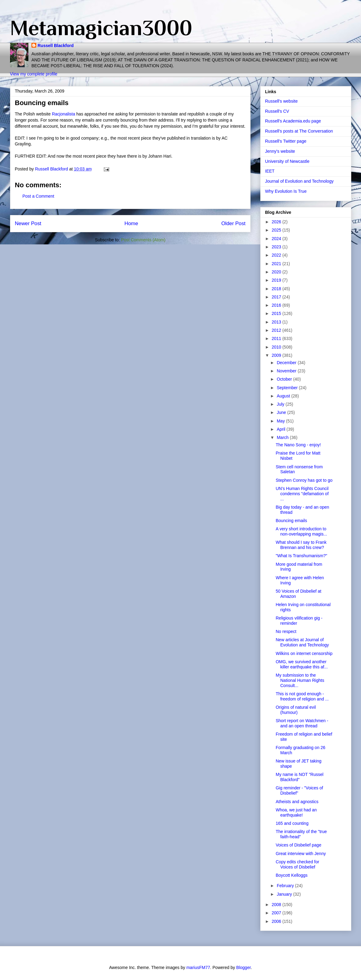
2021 (277, 264)
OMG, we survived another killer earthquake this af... (302, 664)
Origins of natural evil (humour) (296, 710)
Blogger (243, 967)
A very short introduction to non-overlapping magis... (301, 531)
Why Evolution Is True (286, 191)
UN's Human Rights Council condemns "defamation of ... (302, 494)
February (286, 886)
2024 (277, 239)
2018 (277, 289)
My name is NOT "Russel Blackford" (299, 777)
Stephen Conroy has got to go (304, 480)
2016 (277, 305)
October (285, 379)
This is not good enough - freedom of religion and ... (302, 696)
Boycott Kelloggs (291, 875)
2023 (277, 247)
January (285, 894)
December (287, 363)
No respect (286, 631)
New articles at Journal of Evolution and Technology (302, 642)
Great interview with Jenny (301, 854)
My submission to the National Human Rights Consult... (300, 680)
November (287, 371)
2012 (277, 330)
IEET (270, 171)
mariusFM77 (198, 967)
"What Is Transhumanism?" (301, 556)
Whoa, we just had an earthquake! (296, 812)
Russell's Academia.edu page (293, 121)
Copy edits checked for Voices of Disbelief (297, 864)
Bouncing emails (291, 521)
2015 (277, 313)
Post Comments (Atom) (143, 240)
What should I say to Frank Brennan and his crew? (301, 545)
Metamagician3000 (101, 28)
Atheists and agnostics (297, 802)
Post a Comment (38, 196)
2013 (277, 322)
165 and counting (292, 823)
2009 (277, 355)
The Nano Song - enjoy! (298, 445)
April (282, 429)
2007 (277, 913)
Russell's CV (277, 111)
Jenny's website (280, 151)
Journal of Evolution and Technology (300, 181)
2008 (277, 905)
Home (131, 223)
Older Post (233, 223)
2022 (277, 255)
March (283, 437)
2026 (277, 222)
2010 (277, 347)
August (284, 396)
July (281, 404)
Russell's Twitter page (286, 141)
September (288, 388)
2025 (277, 230)
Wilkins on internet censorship (304, 653)
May (281, 421)
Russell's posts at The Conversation (299, 131)
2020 (277, 272)
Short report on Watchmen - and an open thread (302, 723)
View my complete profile (34, 74)
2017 (277, 297)
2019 (277, 280)
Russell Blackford (56, 46)
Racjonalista (63, 114)
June (282, 412)
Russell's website (282, 101)
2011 (277, 338)
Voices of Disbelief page (298, 845)
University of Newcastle (287, 161)
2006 (277, 921)
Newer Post (28, 223)
